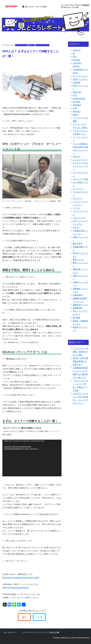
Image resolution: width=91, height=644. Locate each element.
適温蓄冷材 (77, 308)
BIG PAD (77, 60)
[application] (32, 458)
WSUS (76, 115)
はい (24, 617)
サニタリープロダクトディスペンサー (80, 166)
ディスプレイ (78, 189)
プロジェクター (79, 218)
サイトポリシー (10, 632)
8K (74, 53)
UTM (75, 108)
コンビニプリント (80, 160)
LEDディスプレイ (80, 79)
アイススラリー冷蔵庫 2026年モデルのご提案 (81, 352)
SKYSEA (77, 102)
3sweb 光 (77, 50)
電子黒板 (77, 318)
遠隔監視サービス (80, 305)
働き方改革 (77, 244)
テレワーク (77, 198)
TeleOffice (77, 105)
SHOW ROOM (79, 99)
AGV (75, 57)
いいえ (39, 617)
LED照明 (76, 83)
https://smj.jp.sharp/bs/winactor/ (16, 588)
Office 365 (77, 92)
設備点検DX (78, 295)
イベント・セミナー (42, 45)
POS (75, 95)
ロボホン (77, 227)
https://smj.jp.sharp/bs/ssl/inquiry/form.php (21, 578)
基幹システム (78, 260)
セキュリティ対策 (80, 179)
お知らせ (77, 157)
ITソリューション (21, 45)
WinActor (31, 45)
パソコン (77, 208)
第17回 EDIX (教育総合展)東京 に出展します (80, 361)
